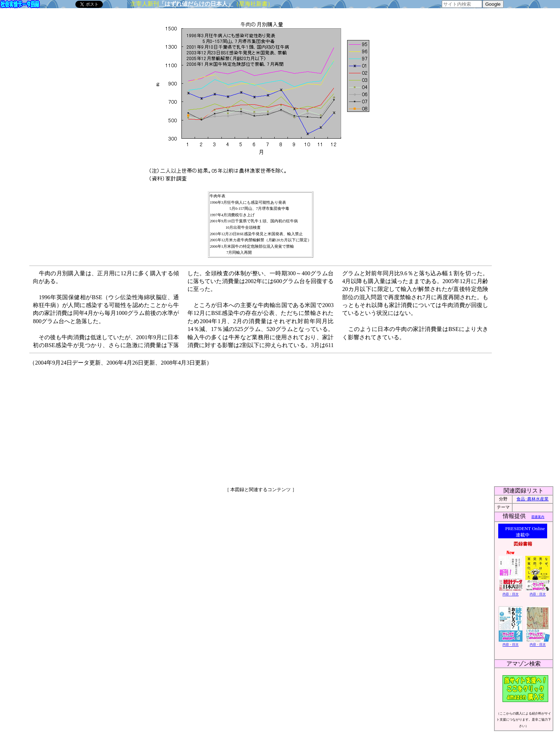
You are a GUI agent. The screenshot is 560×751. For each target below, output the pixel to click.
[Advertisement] (199, 423)
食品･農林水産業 (532, 499)
